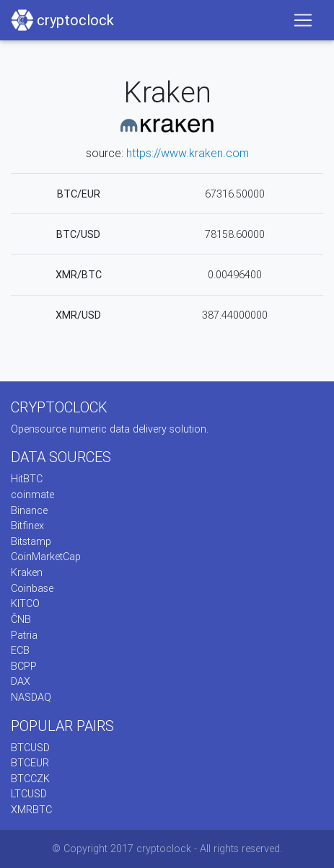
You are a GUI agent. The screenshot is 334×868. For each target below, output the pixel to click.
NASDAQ (31, 697)
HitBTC (27, 479)
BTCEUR (30, 763)
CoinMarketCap (46, 557)
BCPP (24, 666)
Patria (24, 635)
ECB (20, 650)
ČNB (21, 619)
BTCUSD (30, 748)
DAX (21, 681)
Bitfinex (27, 526)
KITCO (25, 603)
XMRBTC (31, 810)
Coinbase (32, 588)
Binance (29, 510)
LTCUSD (29, 794)
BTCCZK (30, 779)
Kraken (27, 572)
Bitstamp (31, 541)
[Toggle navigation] (303, 20)
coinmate (32, 495)
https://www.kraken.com (188, 153)
